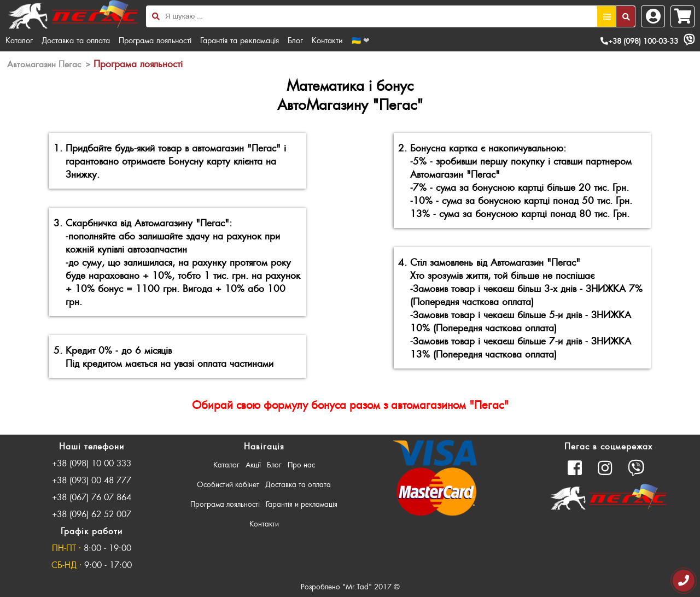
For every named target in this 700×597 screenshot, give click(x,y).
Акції (253, 464)
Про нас (301, 464)
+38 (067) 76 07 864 (92, 497)
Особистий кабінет (228, 484)
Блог (295, 40)
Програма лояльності (155, 40)
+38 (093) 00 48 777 (92, 480)
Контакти (327, 40)
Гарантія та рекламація (240, 40)
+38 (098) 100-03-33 (639, 41)
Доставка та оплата (76, 40)
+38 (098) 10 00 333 (92, 463)
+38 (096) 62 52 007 (92, 514)
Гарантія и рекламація (302, 504)
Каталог (19, 40)
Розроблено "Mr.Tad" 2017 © (350, 586)
